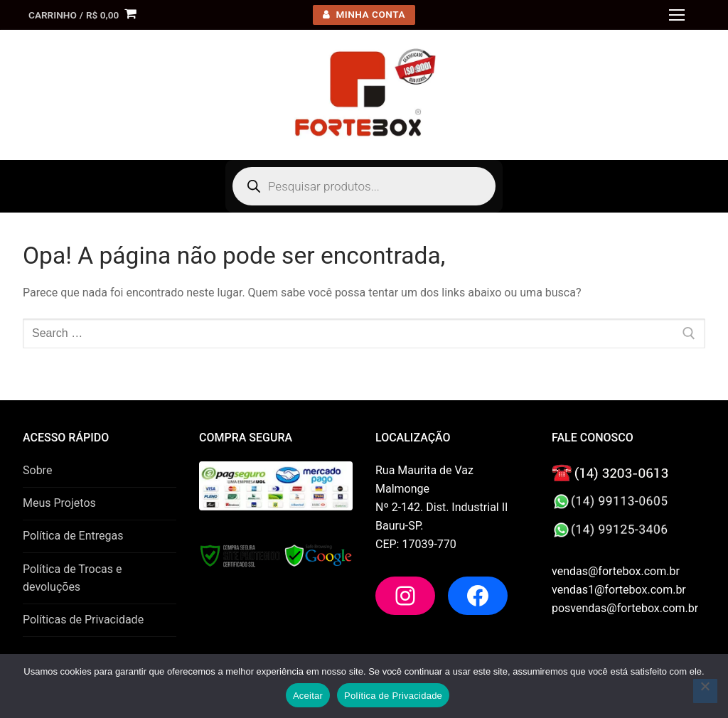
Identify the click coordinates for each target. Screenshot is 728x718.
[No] (705, 691)
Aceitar (308, 696)
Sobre (37, 470)
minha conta (364, 14)
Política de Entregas (73, 536)
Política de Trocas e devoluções (72, 578)
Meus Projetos (59, 503)
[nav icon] (677, 15)
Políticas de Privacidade (83, 620)
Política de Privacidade (393, 696)
